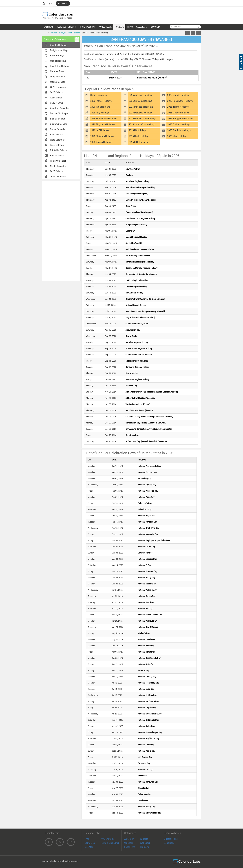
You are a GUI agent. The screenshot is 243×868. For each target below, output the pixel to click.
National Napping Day (147, 559)
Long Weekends (58, 77)
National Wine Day (146, 646)
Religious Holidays (59, 50)
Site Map (89, 847)
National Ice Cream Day (148, 701)
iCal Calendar (57, 98)
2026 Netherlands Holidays (104, 119)
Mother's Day (144, 633)
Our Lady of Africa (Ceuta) (137, 324)
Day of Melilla (131, 373)
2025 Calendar (57, 171)
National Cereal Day (147, 547)
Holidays (144, 847)
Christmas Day (132, 435)
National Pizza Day (146, 497)
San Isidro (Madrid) (134, 243)
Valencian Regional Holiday (137, 379)
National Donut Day (146, 652)
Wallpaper (145, 843)
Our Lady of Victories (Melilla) (139, 355)
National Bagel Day (146, 516)
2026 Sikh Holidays (138, 142)
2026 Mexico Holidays (178, 113)
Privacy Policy (107, 839)
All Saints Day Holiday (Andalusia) (140, 398)
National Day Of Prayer (148, 627)
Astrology (129, 839)
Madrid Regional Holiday (136, 237)
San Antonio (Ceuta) (134, 293)
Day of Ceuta (131, 336)
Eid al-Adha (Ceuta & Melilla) (138, 256)
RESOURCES (155, 27)
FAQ (87, 839)
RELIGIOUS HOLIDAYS (66, 27)
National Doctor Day (147, 584)
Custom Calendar (59, 124)
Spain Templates (98, 95)
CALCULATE (141, 27)
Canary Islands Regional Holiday (140, 262)
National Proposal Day (148, 571)
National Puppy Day (146, 578)
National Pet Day (145, 609)
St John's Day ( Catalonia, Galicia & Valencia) (145, 299)
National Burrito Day (147, 596)
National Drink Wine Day (148, 528)
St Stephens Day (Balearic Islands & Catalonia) (146, 441)
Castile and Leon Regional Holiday (140, 218)
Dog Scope (169, 843)
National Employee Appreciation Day (154, 540)
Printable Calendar (59, 150)
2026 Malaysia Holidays (141, 113)
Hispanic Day (131, 386)
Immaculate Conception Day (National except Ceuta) (149, 429)
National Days (57, 71)
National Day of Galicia (136, 305)
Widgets (144, 839)
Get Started (63, 3)
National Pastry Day (147, 807)
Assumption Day (133, 330)
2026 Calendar (57, 92)
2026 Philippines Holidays (180, 119)
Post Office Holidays (60, 66)
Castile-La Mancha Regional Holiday (141, 268)
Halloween (142, 776)
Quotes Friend (171, 839)
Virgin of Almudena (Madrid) (138, 404)
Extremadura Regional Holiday (139, 348)
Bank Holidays (57, 56)
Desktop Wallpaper (59, 113)
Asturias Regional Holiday (137, 342)
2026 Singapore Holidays (103, 124)
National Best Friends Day (149, 658)
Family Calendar (58, 161)
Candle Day (143, 800)
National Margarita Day (148, 534)
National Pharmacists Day (149, 466)
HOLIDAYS (119, 27)
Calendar (129, 843)
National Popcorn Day (147, 472)
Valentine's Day (145, 509)
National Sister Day (146, 726)
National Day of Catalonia (137, 361)
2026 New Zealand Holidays (142, 119)
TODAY (130, 27)
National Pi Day (145, 565)
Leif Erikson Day (145, 757)
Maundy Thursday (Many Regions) (141, 200)
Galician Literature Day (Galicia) (140, 249)
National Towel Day (146, 639)
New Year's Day (133, 169)
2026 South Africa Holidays (142, 124)
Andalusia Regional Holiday (137, 181)
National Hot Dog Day (147, 695)
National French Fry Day (148, 683)
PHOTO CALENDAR (87, 27)
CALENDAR (49, 27)
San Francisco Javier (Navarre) (152, 78)
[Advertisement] (61, 231)
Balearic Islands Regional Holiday (140, 188)
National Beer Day (146, 602)
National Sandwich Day (148, 782)
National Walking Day (147, 590)
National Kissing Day (147, 677)
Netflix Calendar (58, 166)
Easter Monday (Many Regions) (139, 212)
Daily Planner (57, 103)
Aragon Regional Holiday (136, 225)
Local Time (130, 847)
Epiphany (130, 175)
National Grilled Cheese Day (150, 615)
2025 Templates (58, 177)
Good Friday (131, 206)
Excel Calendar (57, 145)
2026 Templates (58, 87)
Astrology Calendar (59, 108)
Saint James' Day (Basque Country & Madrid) (145, 311)
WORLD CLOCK (105, 27)
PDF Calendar (57, 135)
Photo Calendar (58, 156)
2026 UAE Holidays (100, 130)
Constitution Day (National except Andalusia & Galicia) (149, 417)
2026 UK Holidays (137, 130)
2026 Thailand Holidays (179, 124)
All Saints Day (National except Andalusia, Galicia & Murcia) (152, 392)
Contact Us (90, 843)
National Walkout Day (147, 621)
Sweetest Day (144, 763)
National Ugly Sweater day (149, 813)
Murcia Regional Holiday (136, 287)
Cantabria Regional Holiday (137, 367)
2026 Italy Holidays (100, 113)
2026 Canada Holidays (178, 95)
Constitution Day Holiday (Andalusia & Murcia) (146, 423)
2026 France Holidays (101, 101)
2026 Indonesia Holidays (141, 107)
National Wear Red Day (148, 491)
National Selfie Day (146, 664)
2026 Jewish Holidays (101, 142)
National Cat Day (145, 769)
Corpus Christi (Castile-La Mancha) (141, 274)
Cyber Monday (144, 794)
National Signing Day (147, 485)
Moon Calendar (57, 82)
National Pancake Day (148, 522)
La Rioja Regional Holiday (137, 280)
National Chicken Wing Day (150, 714)
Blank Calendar (57, 119)
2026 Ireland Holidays (178, 107)
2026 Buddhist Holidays (179, 130)
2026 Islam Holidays (177, 136)
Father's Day (143, 670)
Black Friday (143, 788)
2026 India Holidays (100, 107)
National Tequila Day (147, 708)
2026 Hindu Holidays (139, 136)
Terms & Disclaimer (110, 843)
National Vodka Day (146, 751)
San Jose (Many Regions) (137, 194)
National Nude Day (146, 689)
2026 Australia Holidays (141, 95)
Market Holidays (58, 61)
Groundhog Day (145, 478)
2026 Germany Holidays (140, 101)
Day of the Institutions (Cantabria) (140, 318)
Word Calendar (57, 140)
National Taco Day (146, 745)
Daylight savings (145, 553)
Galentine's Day (145, 503)
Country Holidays (58, 33)
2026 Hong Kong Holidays (180, 101)
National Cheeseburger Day (150, 732)
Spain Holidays (74, 33)
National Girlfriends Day (148, 720)
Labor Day (130, 231)
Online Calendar (58, 129)
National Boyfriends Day (148, 739)
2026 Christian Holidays (102, 136)
